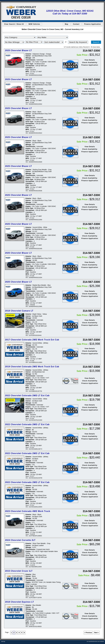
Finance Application (92, 24)
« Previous (88, 633)
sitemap (3, 641)
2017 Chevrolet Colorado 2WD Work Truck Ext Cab (32, 340)
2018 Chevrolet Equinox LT (19, 602)
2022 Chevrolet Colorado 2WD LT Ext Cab (27, 396)
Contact (76, 24)
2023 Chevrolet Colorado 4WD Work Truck (28, 511)
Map (67, 24)
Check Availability (90, 63)
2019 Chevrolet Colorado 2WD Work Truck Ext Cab (32, 367)
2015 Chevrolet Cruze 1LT (19, 571)
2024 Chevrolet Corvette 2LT (20, 540)
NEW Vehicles (34, 24)
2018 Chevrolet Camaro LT (19, 311)
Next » (97, 633)
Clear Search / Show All (14, 24)
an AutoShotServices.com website (95, 641)
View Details (90, 60)
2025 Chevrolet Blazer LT (18, 50)
